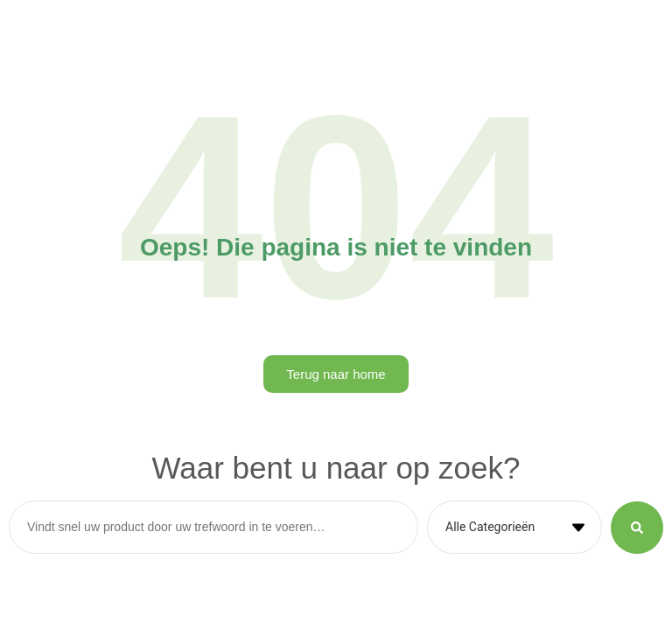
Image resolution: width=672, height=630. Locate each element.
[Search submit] (637, 528)
